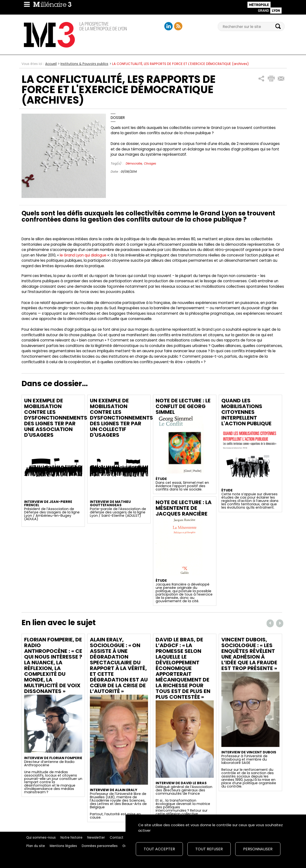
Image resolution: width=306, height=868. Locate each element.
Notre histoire (71, 838)
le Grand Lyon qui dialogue (84, 255)
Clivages (150, 163)
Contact (117, 838)
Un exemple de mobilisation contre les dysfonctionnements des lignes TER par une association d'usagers (56, 418)
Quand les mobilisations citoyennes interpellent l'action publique (246, 412)
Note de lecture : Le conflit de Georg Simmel (183, 406)
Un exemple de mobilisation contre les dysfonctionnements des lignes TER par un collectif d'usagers (121, 418)
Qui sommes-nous (41, 838)
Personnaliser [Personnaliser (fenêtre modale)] (258, 849)
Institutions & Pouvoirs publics (84, 64)
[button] (261, 79)
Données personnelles (100, 846)
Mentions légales (63, 846)
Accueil (51, 64)
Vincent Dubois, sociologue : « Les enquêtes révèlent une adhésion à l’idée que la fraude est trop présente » (249, 654)
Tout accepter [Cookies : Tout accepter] (159, 849)
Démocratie (134, 163)
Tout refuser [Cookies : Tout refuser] (209, 849)
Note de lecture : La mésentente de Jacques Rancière (184, 508)
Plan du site (36, 846)
